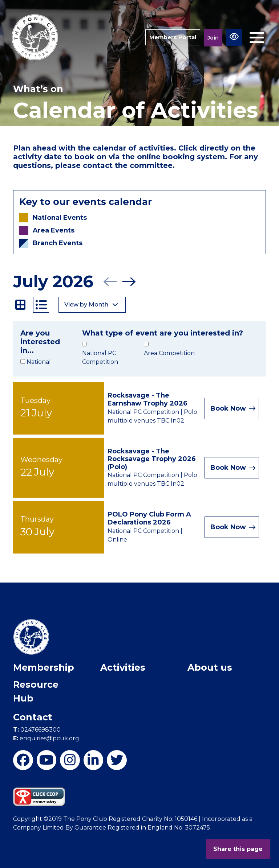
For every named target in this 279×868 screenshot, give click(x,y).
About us (210, 667)
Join (213, 38)
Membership (44, 667)
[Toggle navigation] (257, 38)
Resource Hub (36, 691)
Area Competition (169, 353)
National (39, 362)
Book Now (233, 408)
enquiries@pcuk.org (46, 738)
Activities (123, 667)
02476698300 (37, 730)
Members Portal (172, 37)
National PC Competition (100, 357)
